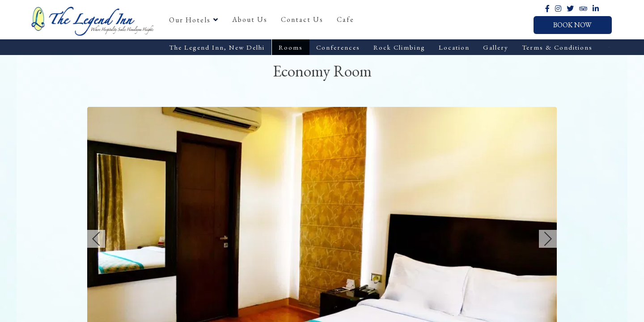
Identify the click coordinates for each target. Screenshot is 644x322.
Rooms (291, 47)
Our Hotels (194, 20)
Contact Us (302, 19)
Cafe (345, 19)
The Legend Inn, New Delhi (217, 47)
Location (454, 47)
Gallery (496, 47)
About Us (250, 19)
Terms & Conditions (557, 47)
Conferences (338, 47)
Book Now (572, 25)
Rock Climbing (399, 47)
